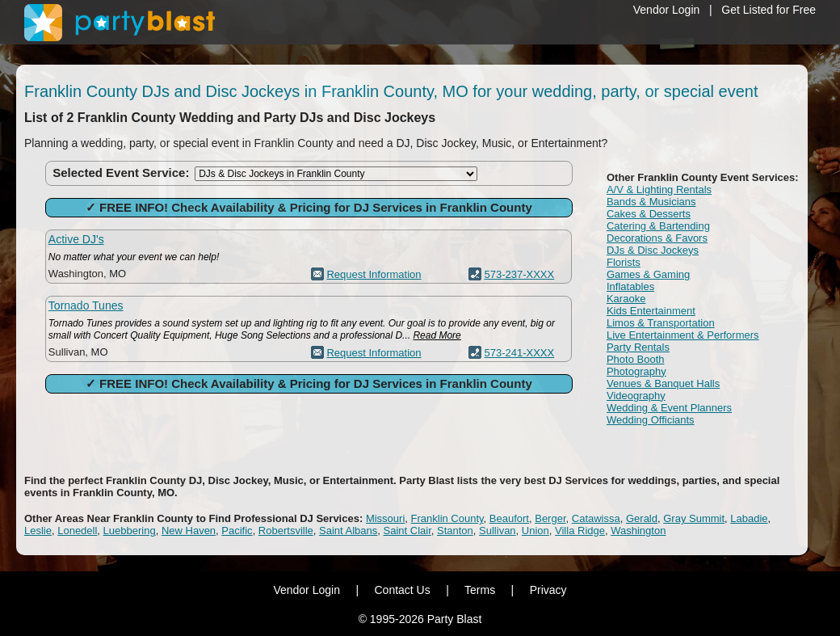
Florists (624, 262)
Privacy (548, 590)
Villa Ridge (580, 531)
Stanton (455, 531)
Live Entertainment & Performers (683, 335)
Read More (437, 335)
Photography (636, 371)
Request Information (374, 274)
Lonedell (77, 531)
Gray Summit (694, 518)
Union (535, 531)
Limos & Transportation (661, 323)
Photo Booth (636, 359)
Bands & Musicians (651, 202)
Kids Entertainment (651, 311)
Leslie (38, 531)
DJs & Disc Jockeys (653, 250)
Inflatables (630, 286)
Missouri (385, 518)
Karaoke (626, 299)
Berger (550, 518)
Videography (636, 396)
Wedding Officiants (651, 420)
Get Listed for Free (769, 10)
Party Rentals (638, 347)
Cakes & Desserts (649, 214)
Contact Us (402, 590)
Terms (480, 590)
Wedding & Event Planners (669, 408)
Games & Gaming (648, 274)
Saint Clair (407, 531)
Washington (638, 531)
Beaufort (509, 518)
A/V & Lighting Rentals (659, 190)
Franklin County (447, 518)
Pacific (237, 531)
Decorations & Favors (657, 238)
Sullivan (498, 531)
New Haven (189, 531)
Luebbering (130, 531)
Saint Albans (348, 531)
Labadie (749, 518)
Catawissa (596, 518)
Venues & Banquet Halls (663, 383)
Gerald (642, 518)
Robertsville (286, 531)
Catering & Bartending (658, 226)
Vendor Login (667, 10)
